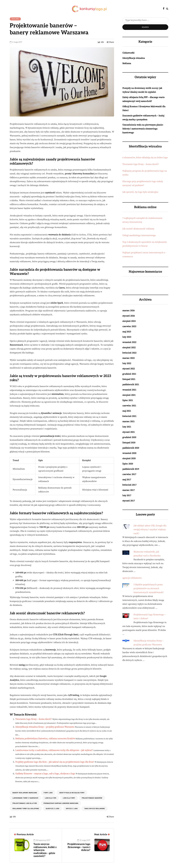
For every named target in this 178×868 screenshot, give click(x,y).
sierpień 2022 (129, 348)
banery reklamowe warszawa (25, 793)
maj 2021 (127, 411)
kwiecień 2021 (129, 416)
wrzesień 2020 (129, 453)
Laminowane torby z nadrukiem (25, 798)
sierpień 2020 (129, 458)
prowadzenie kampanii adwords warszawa (61, 803)
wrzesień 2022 (129, 342)
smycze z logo (72, 809)
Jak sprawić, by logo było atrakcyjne (140, 192)
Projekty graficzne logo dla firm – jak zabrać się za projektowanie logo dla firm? (55, 762)
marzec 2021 (128, 421)
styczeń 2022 (129, 369)
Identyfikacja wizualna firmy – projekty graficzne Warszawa (45, 727)
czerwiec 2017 (129, 474)
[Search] (145, 20)
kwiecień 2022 (129, 353)
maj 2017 (127, 480)
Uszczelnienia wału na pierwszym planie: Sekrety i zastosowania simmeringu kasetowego (143, 129)
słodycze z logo (52, 809)
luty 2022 (127, 363)
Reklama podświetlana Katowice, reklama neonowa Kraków (45, 739)
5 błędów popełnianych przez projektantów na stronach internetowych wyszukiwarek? (149, 588)
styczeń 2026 (129, 316)
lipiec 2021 (128, 400)
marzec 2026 (128, 311)
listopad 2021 (129, 379)
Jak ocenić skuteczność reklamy (138, 229)
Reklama (15, 19)
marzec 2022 (128, 358)
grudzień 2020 (129, 437)
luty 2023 (127, 337)
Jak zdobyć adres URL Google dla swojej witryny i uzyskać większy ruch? (150, 530)
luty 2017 (127, 495)
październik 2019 (131, 469)
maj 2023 (127, 332)
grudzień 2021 (129, 374)
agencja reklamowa (132, 578)
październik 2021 (131, 385)
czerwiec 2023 (129, 326)
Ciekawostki (128, 53)
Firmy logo (48, 793)
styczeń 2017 (129, 501)
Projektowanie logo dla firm (25, 803)
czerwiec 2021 (129, 406)
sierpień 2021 (129, 395)
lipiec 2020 (128, 464)
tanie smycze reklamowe (95, 809)
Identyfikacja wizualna (134, 58)
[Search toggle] (167, 9)
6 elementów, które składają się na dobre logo (145, 158)
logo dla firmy (69, 798)
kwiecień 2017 (129, 485)
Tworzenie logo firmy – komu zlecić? (34, 719)
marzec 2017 (128, 490)
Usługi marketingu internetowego (139, 235)
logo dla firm (51, 798)
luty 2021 (127, 427)
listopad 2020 (129, 443)
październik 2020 (131, 448)
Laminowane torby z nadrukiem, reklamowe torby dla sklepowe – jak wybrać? (54, 750)
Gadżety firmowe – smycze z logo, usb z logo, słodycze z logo (45, 774)
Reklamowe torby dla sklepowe (26, 809)
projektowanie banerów (92, 798)
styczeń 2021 (129, 432)
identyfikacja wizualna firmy (72, 793)
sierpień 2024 (129, 321)
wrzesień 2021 (129, 390)
